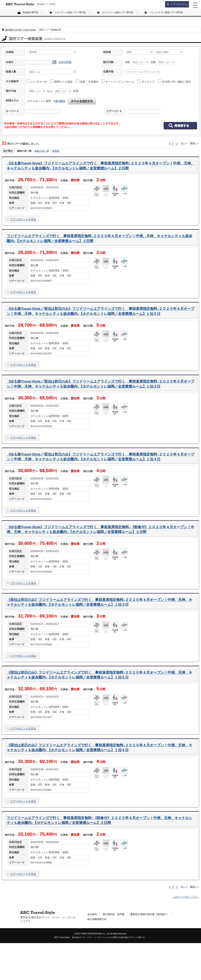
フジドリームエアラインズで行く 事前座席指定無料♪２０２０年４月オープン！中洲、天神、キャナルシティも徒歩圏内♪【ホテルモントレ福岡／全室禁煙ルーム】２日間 (99, 241)
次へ (183, 143)
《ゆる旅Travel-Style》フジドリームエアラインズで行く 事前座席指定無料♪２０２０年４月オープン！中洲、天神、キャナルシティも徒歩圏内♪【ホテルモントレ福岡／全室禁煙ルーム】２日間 (100, 167)
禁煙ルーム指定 (62, 81)
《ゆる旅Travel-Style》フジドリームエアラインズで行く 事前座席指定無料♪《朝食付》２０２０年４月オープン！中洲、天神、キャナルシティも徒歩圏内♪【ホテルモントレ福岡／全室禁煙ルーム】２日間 (100, 557)
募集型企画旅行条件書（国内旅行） (154, 951)
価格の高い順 (42, 151)
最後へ (193, 143)
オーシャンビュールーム (118, 81)
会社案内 (92, 951)
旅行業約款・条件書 (115, 951)
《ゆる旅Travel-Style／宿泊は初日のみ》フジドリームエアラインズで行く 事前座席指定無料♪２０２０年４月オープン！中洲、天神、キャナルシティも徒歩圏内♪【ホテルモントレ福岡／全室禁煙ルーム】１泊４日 (100, 477)
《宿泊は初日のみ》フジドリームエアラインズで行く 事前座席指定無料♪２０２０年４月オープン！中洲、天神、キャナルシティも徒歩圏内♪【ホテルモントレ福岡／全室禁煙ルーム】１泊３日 (97, 634)
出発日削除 (65, 62)
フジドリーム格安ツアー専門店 (118, 12)
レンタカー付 (37, 81)
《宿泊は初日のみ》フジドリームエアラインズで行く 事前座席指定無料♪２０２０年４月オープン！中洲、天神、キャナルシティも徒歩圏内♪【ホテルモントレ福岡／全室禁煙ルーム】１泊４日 (97, 783)
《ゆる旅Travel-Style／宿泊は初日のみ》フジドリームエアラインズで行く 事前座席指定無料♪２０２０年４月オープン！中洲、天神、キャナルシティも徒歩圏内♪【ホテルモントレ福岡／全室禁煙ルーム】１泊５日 (100, 318)
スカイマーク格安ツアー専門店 (70, 12)
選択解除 (60, 101)
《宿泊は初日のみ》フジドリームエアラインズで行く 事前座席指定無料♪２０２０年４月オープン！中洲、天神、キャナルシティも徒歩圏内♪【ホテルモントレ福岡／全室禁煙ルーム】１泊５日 (97, 708)
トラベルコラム (178, 5)
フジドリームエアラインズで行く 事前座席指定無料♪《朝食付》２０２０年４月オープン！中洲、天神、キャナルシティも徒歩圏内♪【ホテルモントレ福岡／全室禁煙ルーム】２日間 (99, 857)
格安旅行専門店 (31, 12)
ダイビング (146, 81)
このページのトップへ (185, 934)
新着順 (56, 151)
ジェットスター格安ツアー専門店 (166, 12)
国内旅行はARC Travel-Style (20, 30)
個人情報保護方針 (98, 956)
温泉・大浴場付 (87, 81)
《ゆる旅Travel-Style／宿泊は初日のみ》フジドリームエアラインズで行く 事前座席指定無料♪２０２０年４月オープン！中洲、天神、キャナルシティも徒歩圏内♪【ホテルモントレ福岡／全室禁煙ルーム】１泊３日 (100, 398)
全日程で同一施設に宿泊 (174, 81)
